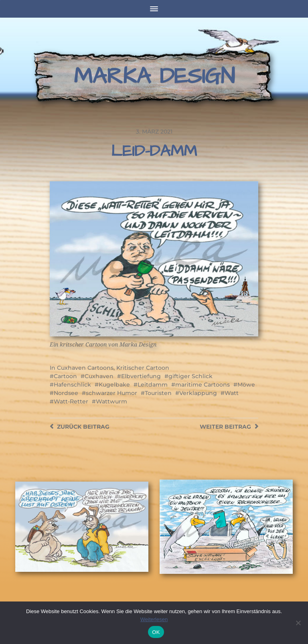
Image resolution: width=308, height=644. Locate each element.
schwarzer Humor (111, 393)
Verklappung (198, 393)
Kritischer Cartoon (143, 368)
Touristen (158, 393)
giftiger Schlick (190, 376)
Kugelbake (114, 385)
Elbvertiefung (141, 376)
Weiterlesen (154, 619)
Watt (232, 393)
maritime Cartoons (203, 385)
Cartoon (65, 376)
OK (156, 632)
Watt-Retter (71, 401)
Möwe (246, 385)
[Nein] (298, 623)
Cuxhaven (99, 376)
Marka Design (154, 77)
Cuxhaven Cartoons (85, 368)
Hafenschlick (72, 385)
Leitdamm (153, 385)
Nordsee (66, 393)
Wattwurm (111, 401)
